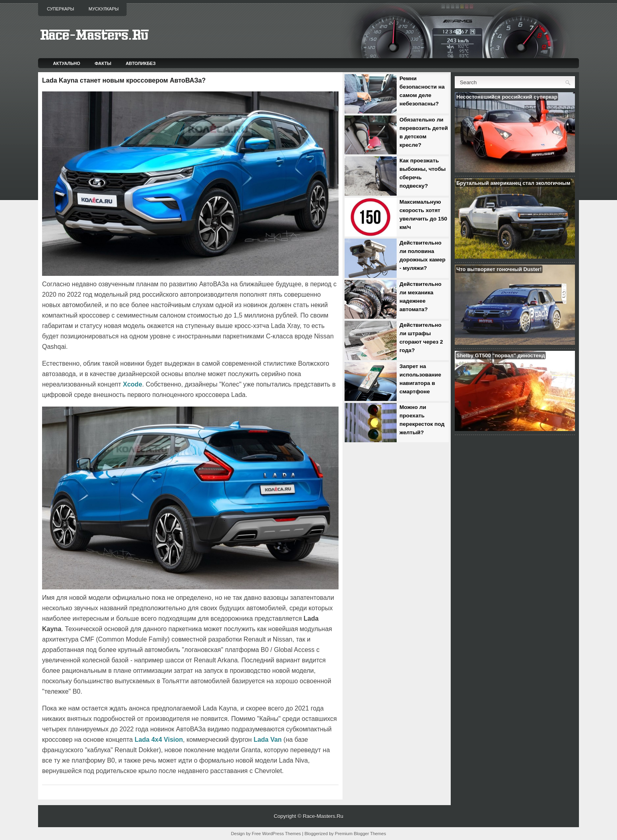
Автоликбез (141, 63)
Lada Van (268, 740)
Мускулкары (104, 9)
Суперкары (60, 9)
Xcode (133, 384)
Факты (103, 63)
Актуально (67, 63)
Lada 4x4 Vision (159, 740)
